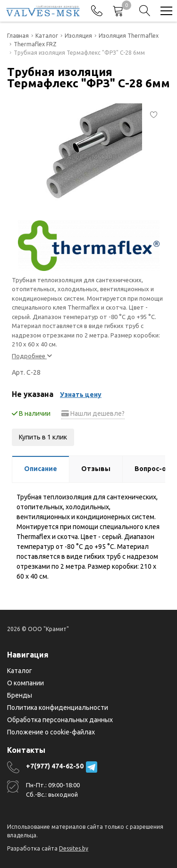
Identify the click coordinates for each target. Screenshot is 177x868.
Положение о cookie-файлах (51, 732)
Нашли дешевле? (93, 413)
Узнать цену (81, 395)
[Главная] (43, 11)
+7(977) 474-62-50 (55, 766)
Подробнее (32, 356)
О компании (25, 683)
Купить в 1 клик (43, 437)
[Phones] (97, 11)
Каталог (20, 671)
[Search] (145, 11)
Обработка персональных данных (60, 720)
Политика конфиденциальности (58, 708)
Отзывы (96, 469)
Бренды (20, 695)
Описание (41, 469)
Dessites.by (74, 848)
